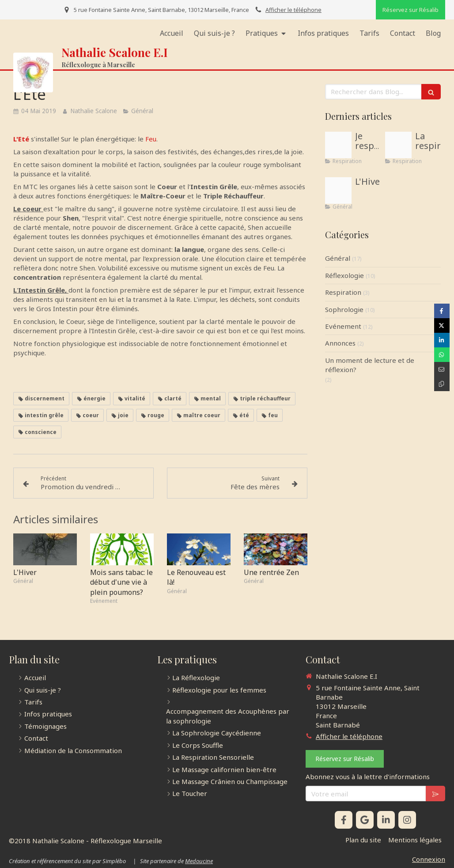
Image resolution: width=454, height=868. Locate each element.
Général (338, 258)
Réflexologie (344, 275)
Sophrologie (344, 309)
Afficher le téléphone (293, 10)
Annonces (340, 343)
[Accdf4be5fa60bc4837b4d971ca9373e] (338, 190)
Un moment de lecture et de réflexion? (370, 365)
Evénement (343, 326)
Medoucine (199, 861)
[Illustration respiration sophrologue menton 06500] (338, 145)
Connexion (429, 859)
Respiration (343, 292)
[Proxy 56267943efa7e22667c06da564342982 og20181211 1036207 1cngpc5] (398, 145)
